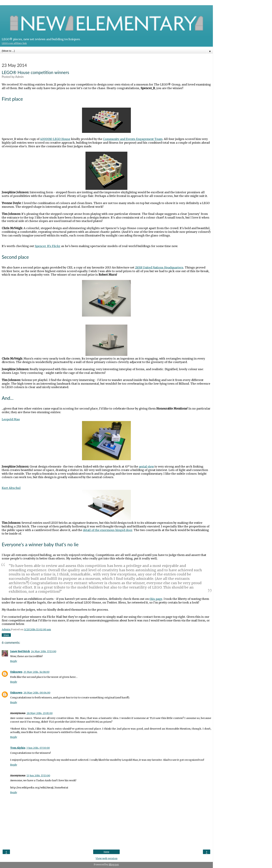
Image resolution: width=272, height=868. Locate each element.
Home (106, 852)
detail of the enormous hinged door (108, 530)
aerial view (146, 466)
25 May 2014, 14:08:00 (36, 672)
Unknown (16, 672)
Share (6, 635)
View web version (107, 858)
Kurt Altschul (11, 488)
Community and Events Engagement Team (133, 139)
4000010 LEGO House (55, 139)
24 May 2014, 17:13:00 (44, 651)
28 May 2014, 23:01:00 (40, 713)
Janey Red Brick (20, 651)
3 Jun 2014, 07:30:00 (38, 748)
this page (156, 599)
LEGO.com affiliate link (14, 43)
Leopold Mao (11, 419)
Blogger (114, 865)
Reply (14, 661)
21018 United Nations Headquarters (159, 267)
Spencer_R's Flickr (48, 246)
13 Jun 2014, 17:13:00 (38, 776)
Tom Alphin (18, 748)
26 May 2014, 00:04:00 (37, 693)
